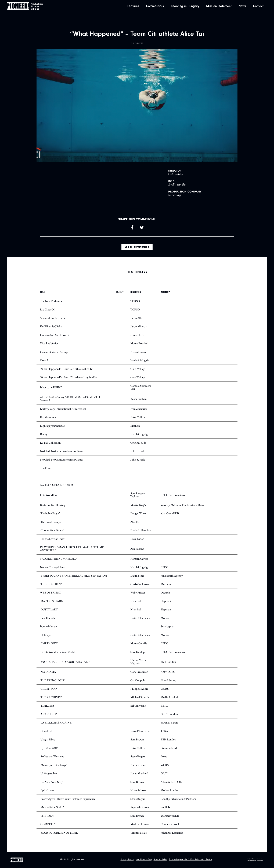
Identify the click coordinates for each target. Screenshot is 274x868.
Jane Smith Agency (172, 576)
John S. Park (138, 452)
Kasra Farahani (139, 399)
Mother (165, 619)
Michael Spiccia (140, 698)
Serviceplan (167, 627)
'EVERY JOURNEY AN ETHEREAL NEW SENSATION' (74, 576)
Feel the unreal (48, 418)
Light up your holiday (53, 426)
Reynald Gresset (140, 808)
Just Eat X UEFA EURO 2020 (57, 485)
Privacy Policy (127, 860)
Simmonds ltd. (169, 749)
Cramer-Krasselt (170, 825)
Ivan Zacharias (139, 409)
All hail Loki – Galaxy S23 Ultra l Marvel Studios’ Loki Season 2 (71, 399)
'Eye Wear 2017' (49, 749)
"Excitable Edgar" (50, 514)
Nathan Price (138, 765)
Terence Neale (138, 833)
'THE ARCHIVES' (51, 698)
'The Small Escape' (51, 522)
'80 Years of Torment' (52, 757)
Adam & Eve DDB (171, 782)
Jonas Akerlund (139, 774)
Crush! (44, 361)
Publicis (165, 808)
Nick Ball (136, 602)
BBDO (164, 568)
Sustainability (160, 860)
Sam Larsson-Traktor (138, 496)
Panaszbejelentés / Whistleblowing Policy (190, 860)
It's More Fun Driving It (54, 505)
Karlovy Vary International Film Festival (63, 409)
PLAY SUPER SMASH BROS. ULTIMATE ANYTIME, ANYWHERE (72, 549)
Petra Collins (138, 418)
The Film (45, 468)
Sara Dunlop (138, 652)
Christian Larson (140, 585)
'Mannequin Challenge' (53, 765)
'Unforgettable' (49, 774)
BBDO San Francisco (173, 495)
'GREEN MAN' (49, 689)
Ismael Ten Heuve (141, 732)
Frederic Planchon (141, 531)
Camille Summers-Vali (141, 388)
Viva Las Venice (49, 344)
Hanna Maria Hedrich (138, 662)
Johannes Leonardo (172, 833)
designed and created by (255, 860)
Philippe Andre (139, 689)
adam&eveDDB (170, 514)
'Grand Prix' (47, 732)
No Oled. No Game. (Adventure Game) (62, 452)
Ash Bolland (137, 549)
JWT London (168, 662)
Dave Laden (137, 539)
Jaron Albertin (139, 319)
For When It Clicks (51, 327)
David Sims (137, 576)
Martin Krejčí (138, 505)
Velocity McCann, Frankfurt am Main (182, 505)
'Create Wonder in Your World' (58, 652)
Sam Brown (137, 740)
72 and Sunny (168, 681)
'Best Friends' (48, 619)
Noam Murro (138, 791)
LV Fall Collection (50, 443)
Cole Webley (138, 369)
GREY (164, 774)
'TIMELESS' (47, 706)
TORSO (135, 302)
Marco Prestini (139, 344)
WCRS (165, 689)
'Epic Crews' (47, 791)
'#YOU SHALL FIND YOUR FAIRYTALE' (65, 662)
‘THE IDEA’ (47, 816)
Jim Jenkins (137, 335)
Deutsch (165, 593)
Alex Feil (135, 522)
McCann (166, 585)
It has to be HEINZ (51, 388)
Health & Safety (144, 860)
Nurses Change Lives (52, 568)
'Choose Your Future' (52, 531)
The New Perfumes (51, 302)
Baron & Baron (169, 723)
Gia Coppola (138, 681)
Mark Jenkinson (140, 825)
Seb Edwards (138, 706)
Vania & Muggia (140, 361)
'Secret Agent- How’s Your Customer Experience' (68, 799)
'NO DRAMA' (48, 672)
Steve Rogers (138, 757)
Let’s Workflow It (50, 495)
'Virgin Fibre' (48, 740)
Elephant (166, 602)
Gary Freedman (139, 672)
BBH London (168, 740)
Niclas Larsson (139, 352)
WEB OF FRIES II (51, 593)
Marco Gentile (139, 644)
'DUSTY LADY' (49, 610)
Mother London (170, 791)
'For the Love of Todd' (52, 539)
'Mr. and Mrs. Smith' (52, 808)
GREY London (169, 715)
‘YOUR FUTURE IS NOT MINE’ (59, 833)
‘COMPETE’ (47, 825)
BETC (164, 706)
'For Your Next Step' (51, 782)
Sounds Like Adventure (54, 319)
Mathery (135, 426)
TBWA (164, 732)
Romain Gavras (139, 559)
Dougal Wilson (139, 514)
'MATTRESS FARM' (52, 602)
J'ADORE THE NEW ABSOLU (58, 559)
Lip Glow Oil (48, 310)
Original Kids (138, 443)
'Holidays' (46, 635)
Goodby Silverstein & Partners (178, 799)
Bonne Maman (48, 627)
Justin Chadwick (140, 619)
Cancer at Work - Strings (54, 352)
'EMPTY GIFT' (49, 644)
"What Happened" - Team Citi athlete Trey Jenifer (68, 378)
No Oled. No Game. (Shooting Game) (62, 460)
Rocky (44, 435)
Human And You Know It (55, 335)
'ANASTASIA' (48, 715)
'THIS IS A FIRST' (51, 585)
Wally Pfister (138, 593)
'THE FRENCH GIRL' (53, 681)
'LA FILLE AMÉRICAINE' (56, 723)
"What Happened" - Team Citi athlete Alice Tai (67, 369)
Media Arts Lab (170, 698)
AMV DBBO (168, 672)
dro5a (164, 757)
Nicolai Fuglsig (139, 435)
